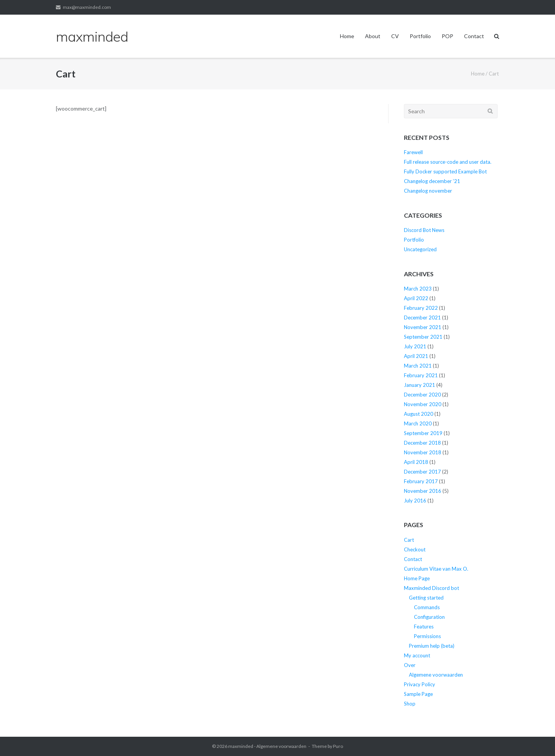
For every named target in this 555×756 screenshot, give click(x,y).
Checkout (415, 549)
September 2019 (423, 433)
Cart (409, 540)
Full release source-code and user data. (448, 162)
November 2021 (423, 327)
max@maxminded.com (87, 7)
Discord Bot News (424, 230)
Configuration (429, 617)
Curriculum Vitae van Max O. (436, 569)
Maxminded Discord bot (431, 588)
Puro (338, 746)
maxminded (241, 746)
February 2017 (421, 481)
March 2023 (418, 289)
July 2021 (415, 346)
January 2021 (420, 385)
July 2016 (415, 501)
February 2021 (421, 375)
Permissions (427, 636)
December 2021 (422, 318)
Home (347, 36)
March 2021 (418, 366)
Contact (474, 36)
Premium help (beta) (432, 646)
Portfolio (420, 36)
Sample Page (418, 694)
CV (395, 36)
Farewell (413, 152)
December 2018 (422, 443)
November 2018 (423, 452)
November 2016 (423, 491)
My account (417, 655)
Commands (427, 607)
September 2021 (423, 337)
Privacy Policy (420, 684)
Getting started (426, 598)
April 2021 (416, 356)
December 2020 (422, 395)
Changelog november (428, 191)
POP (447, 36)
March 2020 (418, 423)
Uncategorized (420, 249)
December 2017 (422, 472)
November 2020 (423, 404)
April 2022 (416, 298)
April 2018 (416, 462)
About (373, 36)
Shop (410, 704)
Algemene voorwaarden (436, 675)
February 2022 (421, 308)
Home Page (417, 578)
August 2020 (419, 414)
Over (410, 665)
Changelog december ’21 (432, 181)
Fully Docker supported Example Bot (445, 171)
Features (424, 627)
